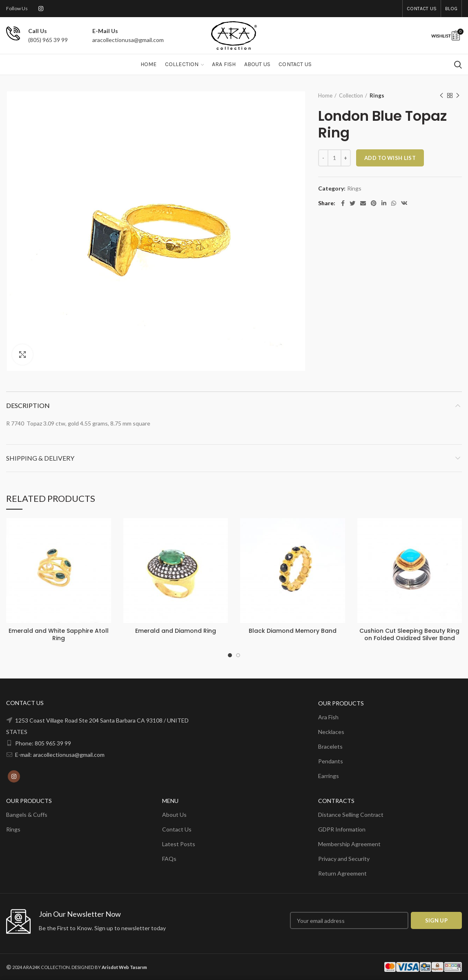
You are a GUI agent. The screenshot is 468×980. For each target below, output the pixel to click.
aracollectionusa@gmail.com (128, 40)
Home (325, 95)
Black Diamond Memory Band (293, 631)
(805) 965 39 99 (48, 40)
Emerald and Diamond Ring (176, 631)
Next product (458, 96)
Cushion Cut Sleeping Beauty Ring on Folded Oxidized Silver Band (409, 634)
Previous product (441, 96)
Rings (377, 95)
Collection (351, 95)
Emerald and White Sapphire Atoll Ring (59, 634)
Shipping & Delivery (40, 458)
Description (28, 405)
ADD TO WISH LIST (390, 158)
